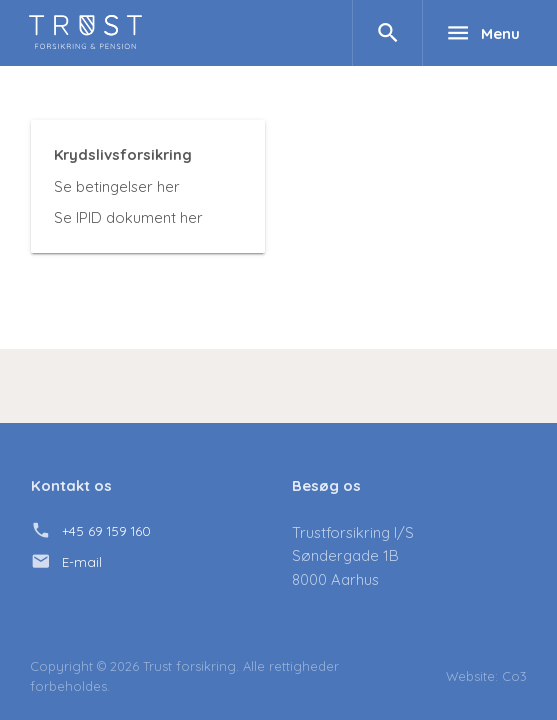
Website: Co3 (486, 676)
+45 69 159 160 (106, 531)
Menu (483, 33)
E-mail (82, 562)
